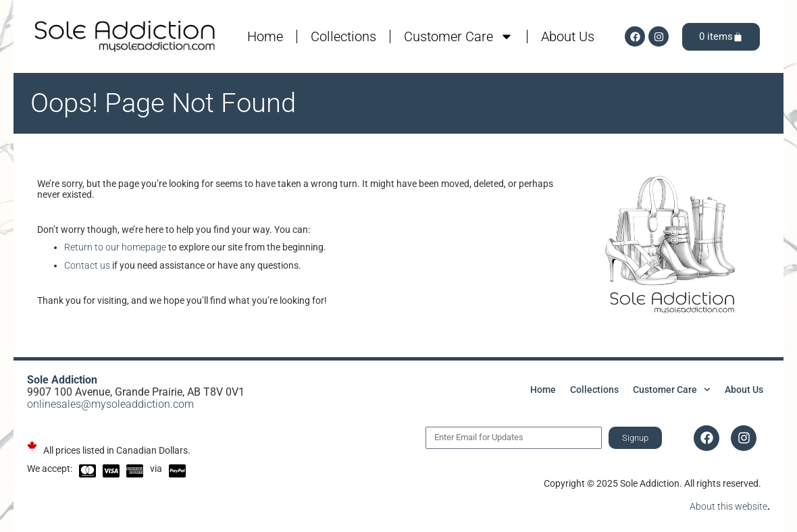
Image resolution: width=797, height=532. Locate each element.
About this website (728, 506)
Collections (343, 36)
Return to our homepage (115, 247)
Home (265, 36)
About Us (568, 36)
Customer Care (459, 36)
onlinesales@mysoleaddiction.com (110, 404)
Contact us (87, 265)
